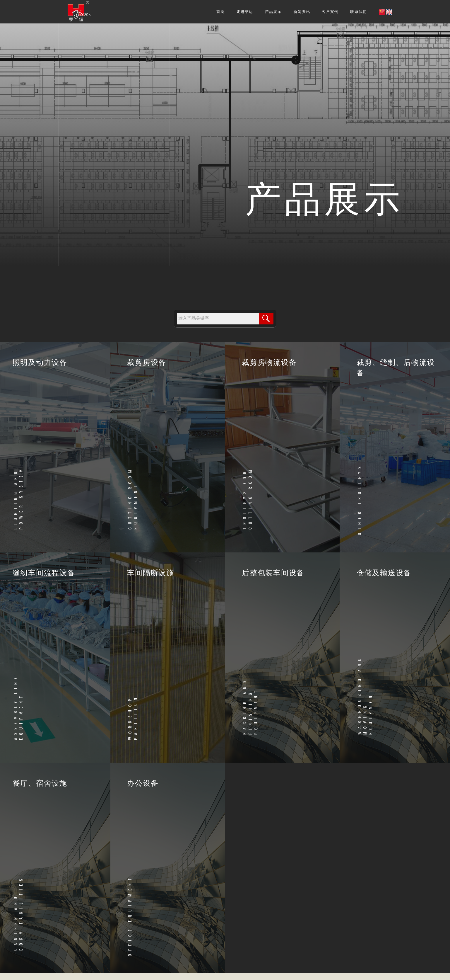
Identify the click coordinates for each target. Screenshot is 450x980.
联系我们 (359, 12)
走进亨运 (245, 12)
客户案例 (330, 12)
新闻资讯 (302, 12)
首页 (221, 12)
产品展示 (273, 12)
